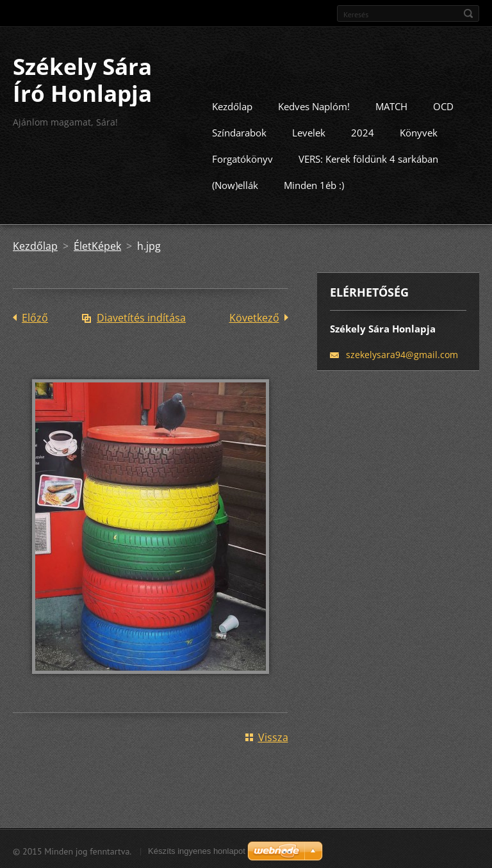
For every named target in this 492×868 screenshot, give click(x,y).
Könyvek (419, 131)
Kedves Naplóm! (314, 105)
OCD (443, 105)
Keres (468, 13)
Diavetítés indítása (141, 316)
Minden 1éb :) (314, 184)
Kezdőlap (232, 105)
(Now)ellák (235, 184)
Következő (254, 316)
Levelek (309, 131)
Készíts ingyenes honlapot (197, 850)
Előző (35, 316)
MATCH (391, 105)
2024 (363, 131)
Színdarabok (239, 131)
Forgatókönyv (242, 158)
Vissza (273, 736)
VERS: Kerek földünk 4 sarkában (368, 158)
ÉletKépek (97, 245)
